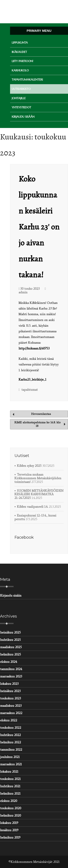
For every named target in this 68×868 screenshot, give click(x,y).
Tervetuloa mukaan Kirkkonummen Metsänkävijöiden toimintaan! (38, 478)
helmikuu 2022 (11, 742)
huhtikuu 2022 (10, 735)
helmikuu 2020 (11, 815)
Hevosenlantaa (32, 414)
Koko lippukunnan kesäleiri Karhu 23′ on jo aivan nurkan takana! (39, 227)
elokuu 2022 (9, 720)
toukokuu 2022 (11, 728)
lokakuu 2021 (9, 772)
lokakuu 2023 (9, 684)
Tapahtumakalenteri (27, 80)
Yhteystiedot (21, 107)
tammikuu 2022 (11, 750)
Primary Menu (39, 31)
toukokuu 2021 (10, 779)
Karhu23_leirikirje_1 (32, 380)
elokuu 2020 (9, 801)
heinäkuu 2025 (10, 632)
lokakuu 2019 (9, 823)
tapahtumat (30, 390)
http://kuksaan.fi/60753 (34, 348)
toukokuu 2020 (11, 808)
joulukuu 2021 (10, 757)
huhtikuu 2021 (10, 786)
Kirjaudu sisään (23, 117)
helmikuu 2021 (10, 794)
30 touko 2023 (29, 289)
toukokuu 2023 (11, 698)
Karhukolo (20, 70)
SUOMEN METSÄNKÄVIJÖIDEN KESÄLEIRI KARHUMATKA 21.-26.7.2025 (39, 494)
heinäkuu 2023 (10, 691)
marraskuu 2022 (11, 713)
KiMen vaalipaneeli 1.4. (32, 507)
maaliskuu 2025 (11, 647)
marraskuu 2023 (11, 676)
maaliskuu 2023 (11, 706)
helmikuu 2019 (10, 837)
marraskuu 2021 (11, 764)
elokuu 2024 (9, 662)
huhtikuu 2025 (10, 640)
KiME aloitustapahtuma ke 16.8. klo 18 (40, 424)
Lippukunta (20, 43)
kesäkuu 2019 (9, 830)
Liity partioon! (22, 61)
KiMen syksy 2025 (29, 466)
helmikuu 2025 (11, 654)
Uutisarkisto (21, 89)
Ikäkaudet (19, 52)
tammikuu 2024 (11, 669)
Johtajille (19, 98)
